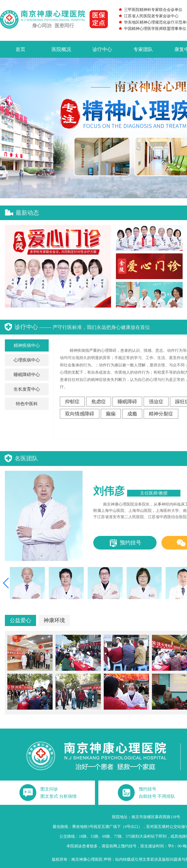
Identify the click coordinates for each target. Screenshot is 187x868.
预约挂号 (125, 543)
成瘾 (132, 414)
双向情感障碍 (80, 414)
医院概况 (61, 49)
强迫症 (156, 402)
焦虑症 (99, 402)
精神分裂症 (161, 414)
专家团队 (143, 49)
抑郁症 (72, 402)
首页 (20, 49)
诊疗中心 (102, 49)
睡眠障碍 (127, 402)
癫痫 (111, 414)
